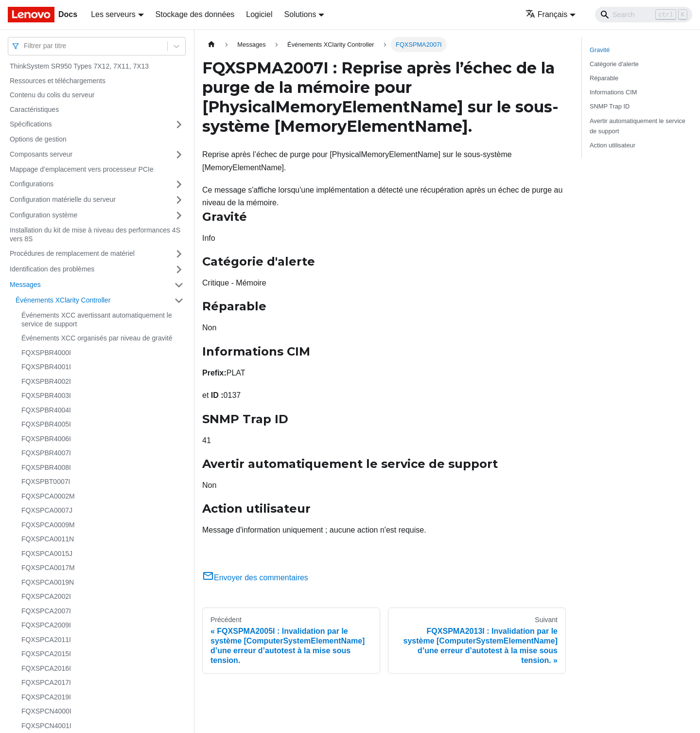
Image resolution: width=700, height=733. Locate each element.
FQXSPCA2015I (46, 654)
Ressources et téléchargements (58, 81)
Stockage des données (195, 14)
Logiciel (259, 14)
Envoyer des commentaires (255, 578)
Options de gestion (38, 139)
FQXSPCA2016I (46, 668)
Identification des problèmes (52, 269)
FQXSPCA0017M (48, 568)
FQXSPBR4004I (46, 410)
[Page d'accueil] (211, 45)
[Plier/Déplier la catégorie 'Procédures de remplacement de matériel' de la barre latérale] (179, 254)
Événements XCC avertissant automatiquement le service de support (97, 320)
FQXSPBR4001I (46, 367)
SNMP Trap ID (610, 106)
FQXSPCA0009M (48, 525)
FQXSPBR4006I (46, 439)
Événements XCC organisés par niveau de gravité (97, 338)
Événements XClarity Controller (63, 300)
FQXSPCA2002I (46, 596)
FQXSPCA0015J (47, 554)
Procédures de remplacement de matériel (72, 253)
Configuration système (44, 215)
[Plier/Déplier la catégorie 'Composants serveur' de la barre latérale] (179, 155)
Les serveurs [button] (113, 14)
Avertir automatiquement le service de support (638, 126)
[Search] (644, 15)
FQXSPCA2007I (46, 611)
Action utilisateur (612, 145)
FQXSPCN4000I (46, 711)
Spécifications (31, 124)
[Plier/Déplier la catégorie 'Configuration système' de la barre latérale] (179, 215)
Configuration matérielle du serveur (63, 199)
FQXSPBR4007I (46, 453)
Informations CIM (613, 92)
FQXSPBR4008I (46, 467)
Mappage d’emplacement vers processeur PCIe (82, 169)
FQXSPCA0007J (47, 510)
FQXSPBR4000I (46, 353)
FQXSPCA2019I (46, 697)
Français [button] (546, 14)
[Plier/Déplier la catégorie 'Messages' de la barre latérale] (179, 285)
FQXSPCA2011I (46, 640)
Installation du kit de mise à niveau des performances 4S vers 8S (95, 234)
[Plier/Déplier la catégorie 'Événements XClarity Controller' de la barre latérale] (179, 301)
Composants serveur (41, 154)
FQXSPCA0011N (48, 539)
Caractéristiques (34, 109)
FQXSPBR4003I (46, 395)
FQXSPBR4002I (46, 381)
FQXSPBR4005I (46, 424)
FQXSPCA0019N (48, 582)
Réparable (604, 78)
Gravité (600, 50)
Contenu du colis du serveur (52, 95)
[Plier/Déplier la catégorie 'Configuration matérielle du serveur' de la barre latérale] (179, 200)
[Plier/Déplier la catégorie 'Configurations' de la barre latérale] (179, 184)
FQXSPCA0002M (48, 496)
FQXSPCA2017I (46, 682)
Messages (25, 285)
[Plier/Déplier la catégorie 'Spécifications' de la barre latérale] (179, 125)
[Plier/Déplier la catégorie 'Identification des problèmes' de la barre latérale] (179, 269)
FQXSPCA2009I (46, 625)
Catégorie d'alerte (614, 64)
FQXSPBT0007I (46, 482)
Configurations (32, 184)
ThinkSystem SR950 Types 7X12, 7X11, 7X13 (79, 66)
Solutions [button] (300, 14)
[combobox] (25, 46)
